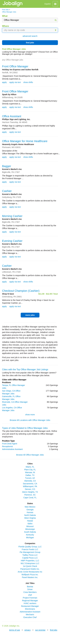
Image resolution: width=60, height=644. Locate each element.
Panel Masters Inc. (30, 577)
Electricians (30, 609)
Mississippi (30, 529)
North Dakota (30, 515)
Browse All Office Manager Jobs (30, 455)
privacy (27, 630)
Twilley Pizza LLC (30, 555)
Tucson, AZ (30, 478)
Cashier (7, 191)
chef (30, 595)
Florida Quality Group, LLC (30, 547)
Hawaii (30, 521)
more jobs (30, 315)
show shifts (28, 82)
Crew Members (30, 592)
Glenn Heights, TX (30, 492)
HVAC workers (30, 603)
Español (48, 4)
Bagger (7, 166)
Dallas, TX (30, 475)
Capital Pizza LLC (30, 558)
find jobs (30, 43)
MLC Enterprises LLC (30, 563)
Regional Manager (30, 601)
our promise (40, 630)
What (5, 16)
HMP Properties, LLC (30, 561)
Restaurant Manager (30, 606)
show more (30, 415)
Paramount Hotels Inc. (30, 569)
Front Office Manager (15, 66)
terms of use (15, 630)
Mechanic (30, 615)
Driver (30, 589)
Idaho (30, 524)
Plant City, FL (30, 470)
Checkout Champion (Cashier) (21, 291)
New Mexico (30, 507)
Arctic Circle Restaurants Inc (30, 572)
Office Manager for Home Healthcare (25, 141)
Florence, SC (30, 495)
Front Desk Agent (10, 444)
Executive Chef (30, 617)
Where (5, 26)
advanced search (30, 36)
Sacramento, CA (30, 484)
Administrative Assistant (12, 449)
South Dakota (30, 532)
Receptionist (7, 446)
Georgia (30, 510)
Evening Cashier (12, 241)
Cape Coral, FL (30, 498)
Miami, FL (30, 467)
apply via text (15, 82)
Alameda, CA (30, 481)
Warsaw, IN (30, 472)
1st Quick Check (30, 566)
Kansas (30, 512)
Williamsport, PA (30, 486)
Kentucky (30, 535)
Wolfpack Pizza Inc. (30, 575)
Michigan (30, 538)
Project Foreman (30, 598)
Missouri (30, 526)
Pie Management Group (30, 552)
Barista (30, 587)
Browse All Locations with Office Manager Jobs (30, 420)
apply (4, 82)
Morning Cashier (12, 216)
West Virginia (30, 518)
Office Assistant (12, 116)
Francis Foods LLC (30, 549)
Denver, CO (30, 489)
